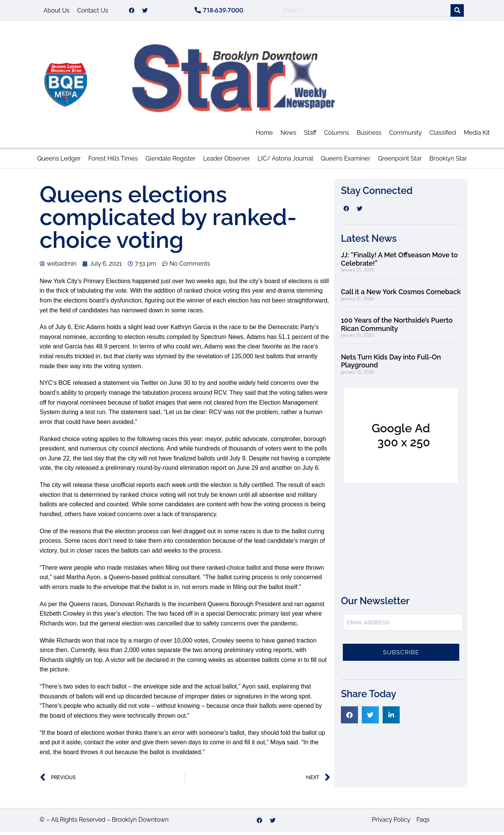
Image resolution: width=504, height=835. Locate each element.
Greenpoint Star (400, 161)
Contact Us (93, 12)
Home (264, 135)
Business (369, 135)
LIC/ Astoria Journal (285, 161)
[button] (349, 718)
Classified (443, 135)
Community (405, 135)
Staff (310, 135)
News (288, 135)
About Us (57, 12)
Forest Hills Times (113, 161)
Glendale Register (170, 161)
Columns (336, 135)
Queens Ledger (59, 161)
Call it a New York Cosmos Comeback (401, 294)
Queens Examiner (345, 161)
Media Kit (477, 135)
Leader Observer (226, 161)
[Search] (457, 12)
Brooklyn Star (448, 161)
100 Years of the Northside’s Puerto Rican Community (397, 327)
